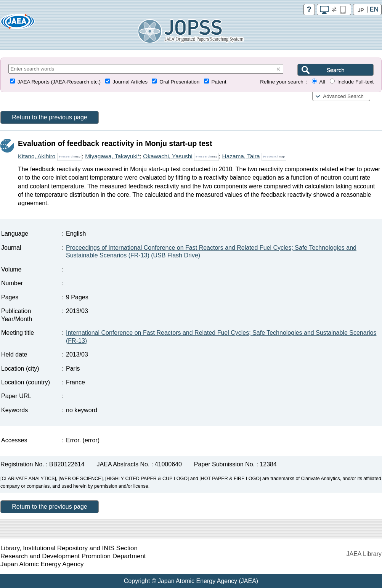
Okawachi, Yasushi (168, 156)
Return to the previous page (49, 117)
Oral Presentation (179, 82)
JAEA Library (364, 554)
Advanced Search (343, 96)
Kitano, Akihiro (37, 156)
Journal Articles (130, 82)
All (322, 82)
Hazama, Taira (241, 156)
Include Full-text (356, 82)
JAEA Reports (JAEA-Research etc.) (59, 82)
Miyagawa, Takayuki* (112, 156)
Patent (219, 82)
